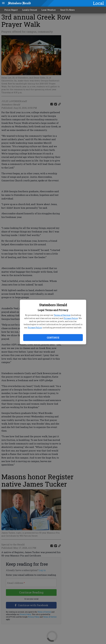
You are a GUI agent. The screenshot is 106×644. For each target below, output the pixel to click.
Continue (53, 338)
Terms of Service (62, 315)
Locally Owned (30, 10)
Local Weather (49, 10)
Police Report (11, 10)
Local (98, 3)
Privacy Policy (71, 318)
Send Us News (67, 10)
